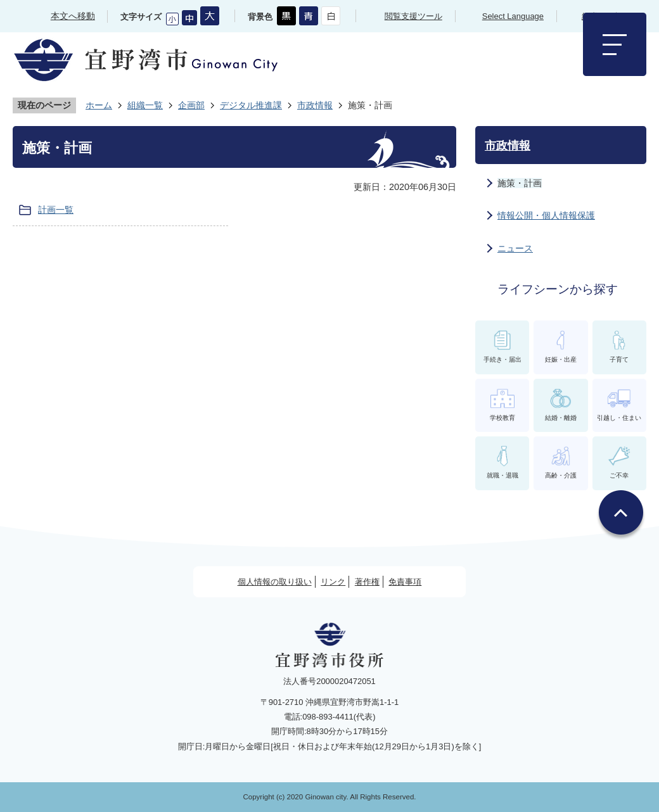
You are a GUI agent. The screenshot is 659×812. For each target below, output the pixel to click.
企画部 (191, 105)
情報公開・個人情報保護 (546, 215)
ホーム (99, 105)
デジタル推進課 (251, 105)
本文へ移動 (73, 16)
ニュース (515, 248)
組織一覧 (145, 105)
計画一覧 (56, 210)
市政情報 (315, 105)
